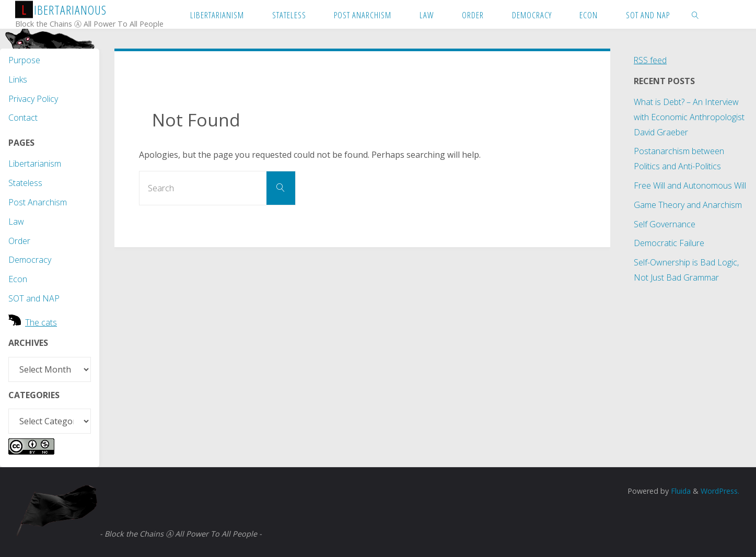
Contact (23, 118)
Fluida (679, 491)
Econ (18, 279)
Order (19, 241)
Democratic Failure (669, 243)
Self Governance (665, 224)
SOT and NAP (34, 298)
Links (18, 79)
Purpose (24, 60)
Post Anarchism (38, 202)
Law (16, 222)
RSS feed (650, 60)
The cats (41, 322)
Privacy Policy (33, 99)
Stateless (25, 183)
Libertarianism (35, 164)
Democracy (30, 260)
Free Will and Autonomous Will (690, 185)
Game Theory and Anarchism (688, 205)
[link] (695, 14)
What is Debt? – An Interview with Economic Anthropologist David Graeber (689, 117)
